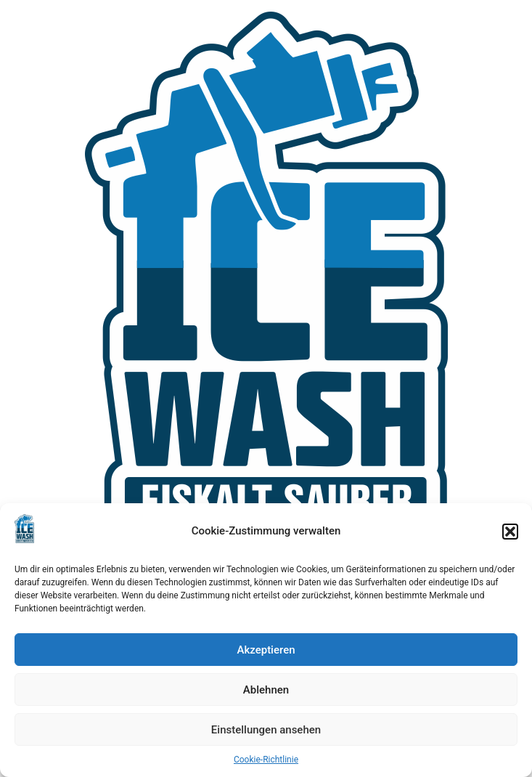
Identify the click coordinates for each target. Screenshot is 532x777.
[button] (510, 532)
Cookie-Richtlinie (266, 760)
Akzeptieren (266, 650)
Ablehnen (266, 690)
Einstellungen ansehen (266, 730)
